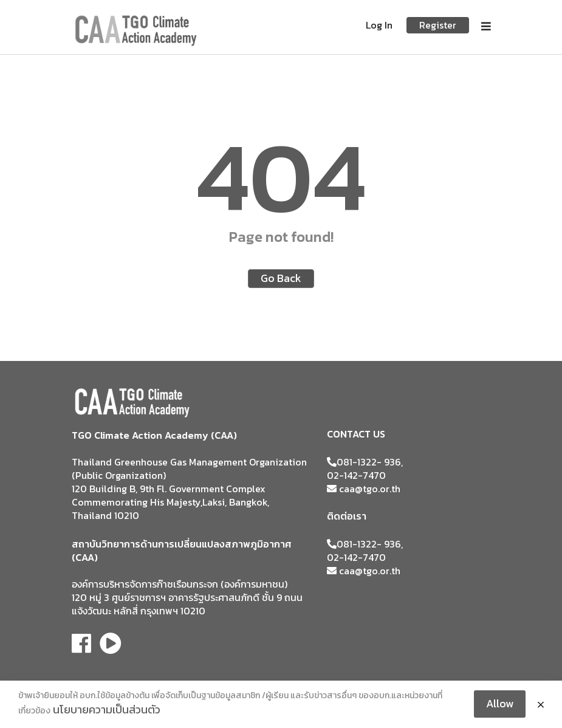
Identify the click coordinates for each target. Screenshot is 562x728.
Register (438, 25)
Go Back (281, 278)
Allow (500, 703)
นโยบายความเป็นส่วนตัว (107, 709)
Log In (379, 25)
